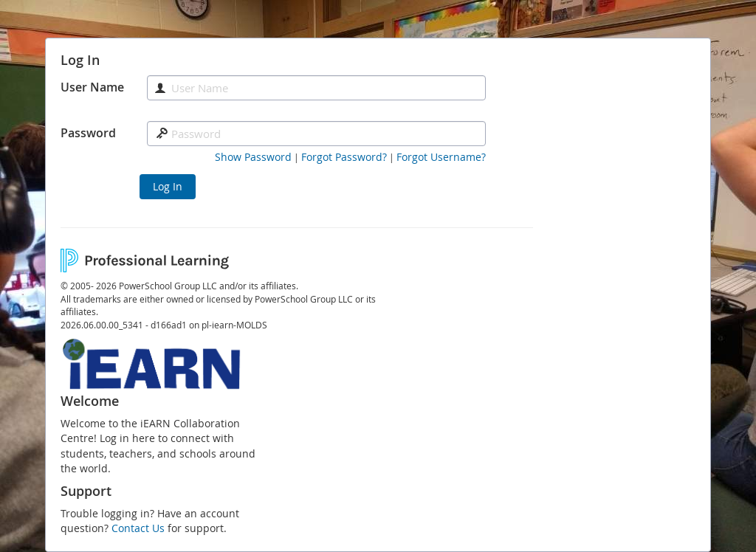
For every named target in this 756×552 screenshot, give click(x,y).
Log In (168, 186)
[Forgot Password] (344, 157)
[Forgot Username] (441, 157)
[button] (253, 157)
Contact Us (138, 528)
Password (88, 133)
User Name (92, 87)
